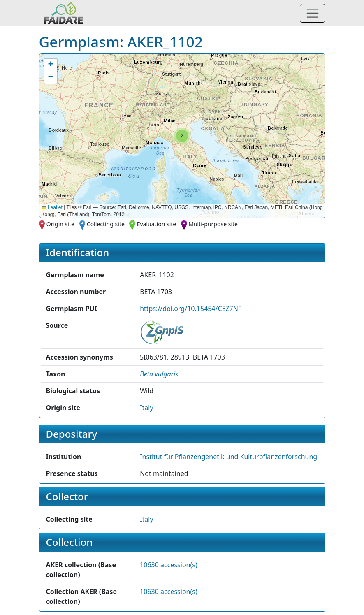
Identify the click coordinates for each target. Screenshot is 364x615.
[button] (182, 136)
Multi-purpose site (213, 224)
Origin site (60, 224)
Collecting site (106, 224)
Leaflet (52, 207)
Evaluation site (157, 224)
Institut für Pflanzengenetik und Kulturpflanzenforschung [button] (228, 457)
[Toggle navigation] (313, 13)
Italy (146, 408)
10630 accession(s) (169, 565)
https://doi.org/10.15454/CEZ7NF (191, 309)
